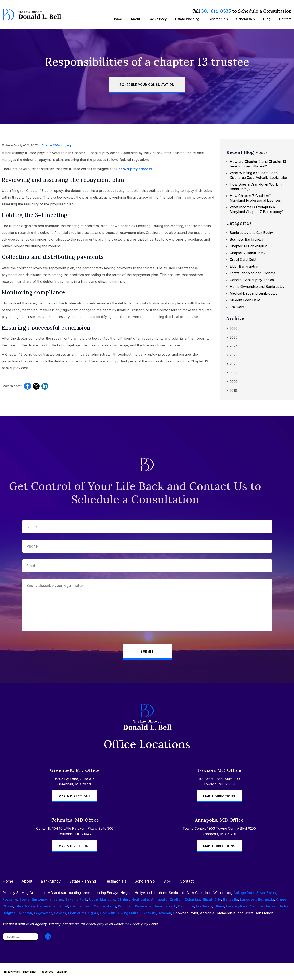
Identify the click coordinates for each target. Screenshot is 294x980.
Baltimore (186, 906)
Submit (147, 651)
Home (117, 19)
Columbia (192, 899)
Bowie (24, 899)
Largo (58, 899)
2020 (232, 382)
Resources (46, 972)
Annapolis (159, 899)
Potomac (125, 906)
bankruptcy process (135, 169)
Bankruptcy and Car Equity (251, 233)
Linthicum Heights (83, 913)
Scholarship (246, 19)
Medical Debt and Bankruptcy (254, 293)
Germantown (81, 906)
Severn (60, 913)
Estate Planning (187, 19)
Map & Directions (75, 796)
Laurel (63, 906)
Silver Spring (267, 893)
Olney (219, 906)
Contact (285, 19)
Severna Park (165, 906)
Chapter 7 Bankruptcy (248, 253)
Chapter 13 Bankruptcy (56, 145)
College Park (244, 893)
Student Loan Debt (245, 300)
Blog (267, 19)
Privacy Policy (11, 972)
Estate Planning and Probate (252, 273)
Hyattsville (140, 899)
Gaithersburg (105, 906)
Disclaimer (30, 972)
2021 (232, 373)
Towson (165, 913)
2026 (232, 329)
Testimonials (218, 19)
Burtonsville (42, 899)
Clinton (123, 899)
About (135, 19)
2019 (232, 391)
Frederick (204, 906)
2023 (232, 355)
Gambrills (108, 913)
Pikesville (148, 913)
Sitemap (62, 972)
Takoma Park (76, 899)
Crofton (176, 899)
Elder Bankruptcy (244, 266)
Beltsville (230, 899)
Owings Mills (128, 913)
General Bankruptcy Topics (252, 280)
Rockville (10, 899)
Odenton (25, 913)
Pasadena (143, 906)
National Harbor (263, 906)
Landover (248, 899)
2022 (232, 364)
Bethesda (266, 899)
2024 (232, 346)
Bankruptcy (158, 19)
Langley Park (237, 906)
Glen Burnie (25, 906)
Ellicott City (212, 899)
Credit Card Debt (243, 260)
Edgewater (43, 913)
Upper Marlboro (102, 899)
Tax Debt (237, 307)
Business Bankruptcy (247, 239)
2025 (232, 337)
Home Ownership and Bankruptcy (257, 287)
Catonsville (46, 906)
